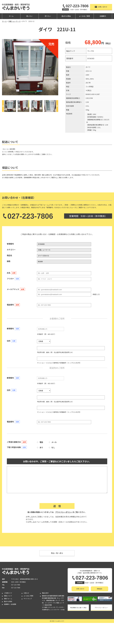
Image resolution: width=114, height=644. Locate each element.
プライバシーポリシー (64, 512)
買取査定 (100, 589)
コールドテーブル (50, 603)
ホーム (11, 16)
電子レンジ (50, 610)
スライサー (57, 610)
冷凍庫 (44, 610)
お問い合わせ (101, 7)
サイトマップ (28, 599)
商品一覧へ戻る (57, 553)
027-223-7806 (75, 6)
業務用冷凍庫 (57, 596)
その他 (62, 610)
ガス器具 (45, 607)
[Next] (57, 106)
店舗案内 (103, 16)
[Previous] (3, 106)
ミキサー (62, 607)
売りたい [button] (48, 16)
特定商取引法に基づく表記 (78, 608)
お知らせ (26, 593)
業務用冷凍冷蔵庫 (47, 596)
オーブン (56, 607)
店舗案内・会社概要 (10, 604)
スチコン (50, 607)
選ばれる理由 (66, 16)
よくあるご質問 (84, 16)
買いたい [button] (29, 16)
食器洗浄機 (48, 605)
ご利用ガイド (8, 593)
